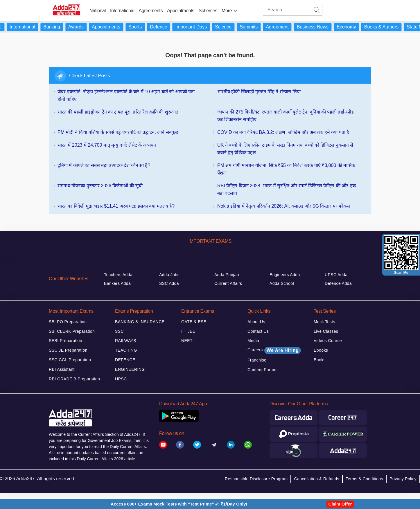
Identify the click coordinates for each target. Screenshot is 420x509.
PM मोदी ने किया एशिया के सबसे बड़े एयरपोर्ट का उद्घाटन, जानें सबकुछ (118, 132)
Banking (57, 27)
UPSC (121, 379)
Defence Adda (338, 283)
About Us (256, 322)
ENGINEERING (130, 369)
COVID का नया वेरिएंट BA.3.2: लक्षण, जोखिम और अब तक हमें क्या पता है (283, 132)
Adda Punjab (227, 275)
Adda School (282, 283)
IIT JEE (188, 331)
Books (320, 360)
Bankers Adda (117, 283)
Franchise (257, 360)
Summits (254, 27)
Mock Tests (324, 322)
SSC (119, 331)
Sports (140, 27)
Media (253, 341)
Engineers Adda (285, 275)
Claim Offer (340, 504)
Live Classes (326, 331)
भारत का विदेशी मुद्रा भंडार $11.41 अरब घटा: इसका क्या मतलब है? (116, 206)
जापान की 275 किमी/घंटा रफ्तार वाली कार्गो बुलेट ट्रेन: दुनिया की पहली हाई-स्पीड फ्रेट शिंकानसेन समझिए (286, 116)
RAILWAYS (126, 341)
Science (228, 27)
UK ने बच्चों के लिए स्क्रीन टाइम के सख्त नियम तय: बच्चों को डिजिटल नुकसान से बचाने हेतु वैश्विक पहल (285, 149)
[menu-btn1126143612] (235, 10)
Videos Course (328, 341)
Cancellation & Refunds (317, 479)
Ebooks (321, 350)
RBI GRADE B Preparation (74, 379)
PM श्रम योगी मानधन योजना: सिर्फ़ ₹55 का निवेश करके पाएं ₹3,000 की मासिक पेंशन (286, 169)
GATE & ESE (194, 322)
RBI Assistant (62, 369)
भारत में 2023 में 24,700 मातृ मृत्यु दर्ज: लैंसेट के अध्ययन (107, 145)
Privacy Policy (403, 479)
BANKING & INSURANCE (140, 322)
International (122, 11)
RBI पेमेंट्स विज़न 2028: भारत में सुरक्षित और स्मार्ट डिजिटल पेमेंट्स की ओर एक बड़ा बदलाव (287, 189)
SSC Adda (169, 283)
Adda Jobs (169, 275)
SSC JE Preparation (68, 350)
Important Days (196, 27)
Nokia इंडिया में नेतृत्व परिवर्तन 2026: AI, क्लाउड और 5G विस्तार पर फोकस (284, 206)
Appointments (181, 11)
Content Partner (263, 370)
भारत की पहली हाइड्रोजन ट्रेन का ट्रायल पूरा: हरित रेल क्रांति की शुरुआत (118, 112)
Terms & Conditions (364, 479)
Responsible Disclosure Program (256, 479)
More (227, 11)
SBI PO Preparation (68, 322)
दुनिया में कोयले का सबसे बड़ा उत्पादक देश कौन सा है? (104, 165)
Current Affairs (228, 283)
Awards (81, 27)
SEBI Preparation (65, 341)
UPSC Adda (336, 275)
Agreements (151, 11)
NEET (187, 341)
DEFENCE (125, 360)
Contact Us (258, 331)
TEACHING (126, 350)
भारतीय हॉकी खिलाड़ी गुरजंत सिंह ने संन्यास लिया (259, 92)
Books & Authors (386, 27)
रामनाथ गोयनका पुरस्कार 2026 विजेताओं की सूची (100, 186)
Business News (318, 27)
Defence (164, 27)
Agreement (282, 27)
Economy (351, 27)
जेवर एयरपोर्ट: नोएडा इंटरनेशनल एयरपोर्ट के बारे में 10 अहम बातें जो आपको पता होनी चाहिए (126, 95)
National (98, 11)
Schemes (208, 11)
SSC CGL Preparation (70, 360)
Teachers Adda (118, 275)
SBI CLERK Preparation (72, 331)
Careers (274, 350)
